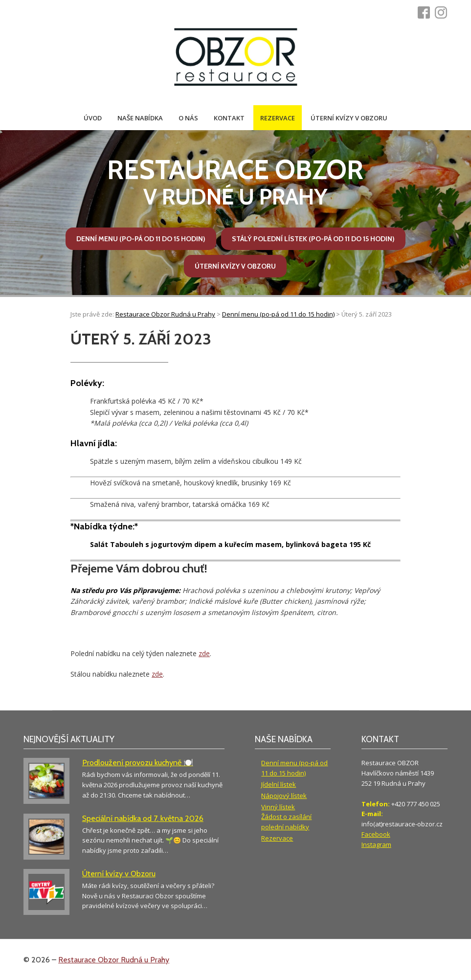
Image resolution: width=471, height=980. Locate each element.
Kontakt (229, 118)
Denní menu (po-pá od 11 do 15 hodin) (141, 239)
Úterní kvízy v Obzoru (349, 118)
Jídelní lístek (279, 784)
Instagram (376, 844)
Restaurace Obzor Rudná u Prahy (114, 960)
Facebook (376, 834)
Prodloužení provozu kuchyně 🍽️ (138, 763)
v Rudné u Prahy (235, 182)
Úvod (93, 118)
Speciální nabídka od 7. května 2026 (143, 818)
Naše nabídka (140, 118)
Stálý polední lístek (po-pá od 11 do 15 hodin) (313, 239)
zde (204, 653)
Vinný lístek (278, 807)
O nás (188, 118)
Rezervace (278, 118)
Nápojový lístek (284, 796)
